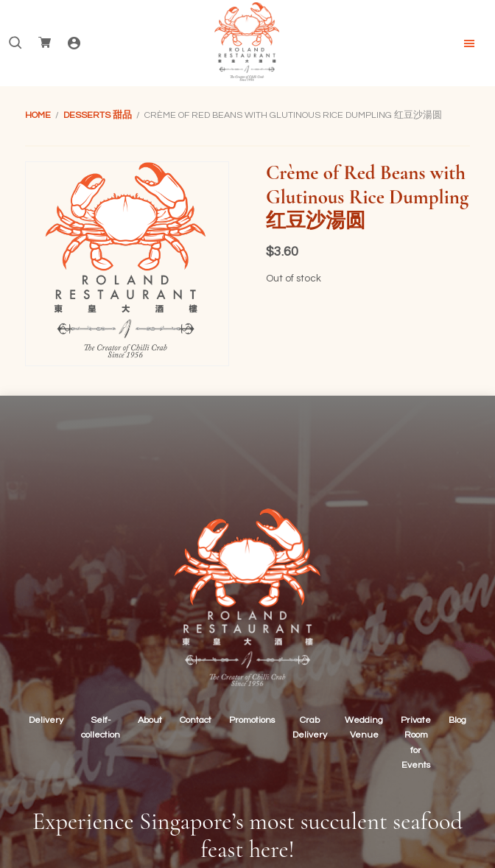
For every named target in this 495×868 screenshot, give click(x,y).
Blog (457, 720)
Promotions (252, 720)
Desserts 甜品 (98, 115)
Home (38, 115)
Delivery (46, 720)
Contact (196, 720)
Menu (469, 43)
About (150, 720)
